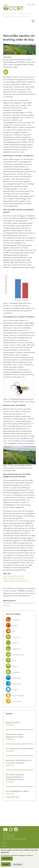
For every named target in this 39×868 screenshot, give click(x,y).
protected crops (18, 655)
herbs (14, 661)
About (5, 846)
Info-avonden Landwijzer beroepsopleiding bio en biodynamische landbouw (15, 777)
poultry (15, 626)
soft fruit (15, 643)
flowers (15, 666)
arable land (16, 649)
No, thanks (17, 864)
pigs (14, 631)
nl (33, 5)
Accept (6, 864)
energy (15, 690)
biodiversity (16, 684)
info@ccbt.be (10, 837)
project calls (17, 701)
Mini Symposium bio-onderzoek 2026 (19, 749)
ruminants (16, 620)
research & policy (18, 696)
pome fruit (16, 637)
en (29, 5)
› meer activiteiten (12, 797)
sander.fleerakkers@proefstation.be (16, 581)
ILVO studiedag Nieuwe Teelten (17, 791)
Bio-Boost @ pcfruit (13, 723)
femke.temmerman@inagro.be (14, 579)
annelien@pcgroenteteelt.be (13, 576)
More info (7, 859)
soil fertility (16, 678)
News (4, 843)
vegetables (16, 672)
